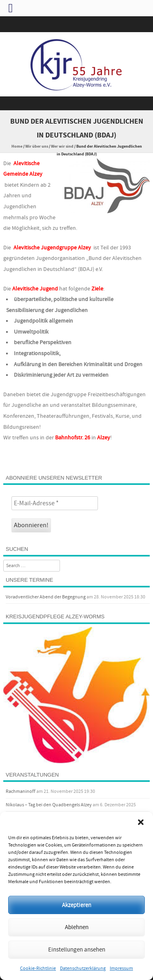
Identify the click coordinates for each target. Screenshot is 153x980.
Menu (76, 104)
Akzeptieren (77, 905)
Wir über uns (37, 146)
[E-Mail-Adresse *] (55, 503)
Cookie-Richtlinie (38, 968)
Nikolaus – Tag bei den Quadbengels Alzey (49, 805)
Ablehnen (77, 927)
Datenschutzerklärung (83, 968)
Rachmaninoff (21, 791)
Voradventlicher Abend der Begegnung (46, 597)
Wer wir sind (62, 146)
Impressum (121, 968)
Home (17, 146)
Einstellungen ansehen (77, 950)
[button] (141, 822)
